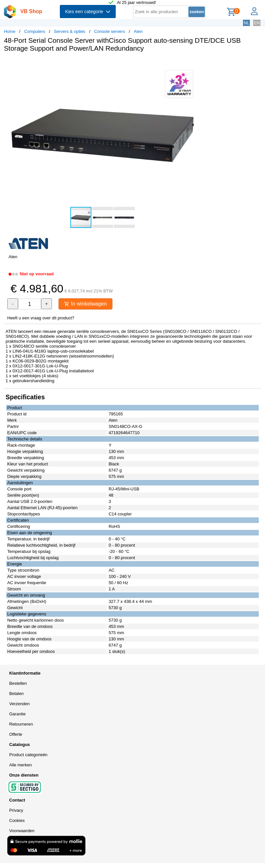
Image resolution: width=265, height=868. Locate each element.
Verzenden (19, 704)
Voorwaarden (22, 831)
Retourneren (21, 724)
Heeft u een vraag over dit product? (41, 318)
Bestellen (18, 683)
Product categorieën (28, 755)
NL (246, 23)
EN (257, 23)
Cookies (17, 820)
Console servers (109, 31)
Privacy (16, 810)
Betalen (16, 694)
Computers (35, 31)
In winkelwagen (85, 304)
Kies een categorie (88, 12)
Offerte (16, 734)
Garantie (17, 714)
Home (10, 31)
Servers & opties (70, 31)
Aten (138, 31)
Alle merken (21, 765)
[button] (195, 64)
